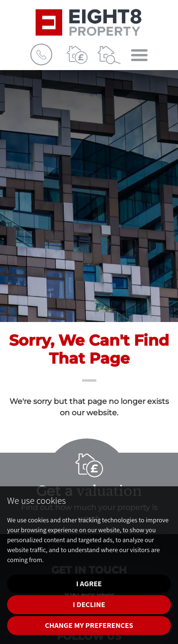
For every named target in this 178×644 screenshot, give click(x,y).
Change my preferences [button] (89, 625)
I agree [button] (89, 584)
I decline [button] (89, 604)
